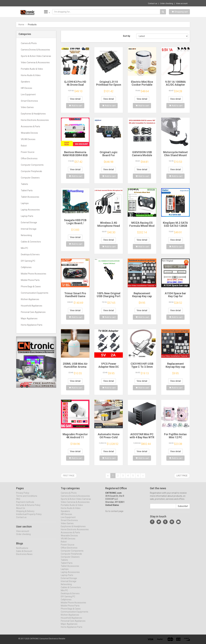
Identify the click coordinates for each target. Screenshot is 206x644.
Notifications (22, 551)
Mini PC (24, 248)
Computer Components (32, 165)
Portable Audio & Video (32, 69)
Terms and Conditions (27, 499)
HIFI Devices (27, 88)
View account (182, 4)
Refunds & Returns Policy (28, 508)
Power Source (28, 152)
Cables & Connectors (31, 242)
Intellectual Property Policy (29, 517)
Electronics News (24, 557)
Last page (182, 476)
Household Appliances (32, 306)
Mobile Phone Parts (30, 280)
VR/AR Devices (28, 139)
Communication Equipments (35, 293)
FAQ (18, 502)
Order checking (167, 4)
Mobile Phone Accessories (34, 274)
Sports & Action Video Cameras (36, 56)
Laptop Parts (27, 216)
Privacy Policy (23, 496)
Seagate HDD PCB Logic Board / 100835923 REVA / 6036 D (75, 225)
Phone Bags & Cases (31, 286)
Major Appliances (29, 318)
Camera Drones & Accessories (35, 50)
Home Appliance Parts (32, 325)
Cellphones (26, 267)
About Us (21, 511)
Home (21, 25)
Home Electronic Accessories (35, 120)
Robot (24, 146)
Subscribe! (183, 509)
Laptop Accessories (30, 210)
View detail (75, 99)
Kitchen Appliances (30, 299)
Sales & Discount (24, 554)
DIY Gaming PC (28, 261)
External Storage (29, 222)
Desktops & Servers (30, 254)
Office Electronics (29, 158)
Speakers (25, 82)
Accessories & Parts (30, 126)
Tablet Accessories (30, 197)
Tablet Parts (27, 190)
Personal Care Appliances (33, 312)
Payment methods (25, 505)
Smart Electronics (29, 101)
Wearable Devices (29, 133)
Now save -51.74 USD (29, 3)
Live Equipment (28, 94)
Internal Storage (29, 229)
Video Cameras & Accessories (35, 62)
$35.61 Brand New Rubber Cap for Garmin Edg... (62, 3)
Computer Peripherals (31, 171)
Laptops (25, 203)
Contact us (153, 4)
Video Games (27, 107)
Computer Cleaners (30, 178)
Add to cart (76, 106)
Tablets (24, 184)
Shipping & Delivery (25, 514)
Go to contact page (114, 514)
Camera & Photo (29, 43)
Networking (26, 235)
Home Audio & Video (31, 75)
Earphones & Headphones (33, 114)
